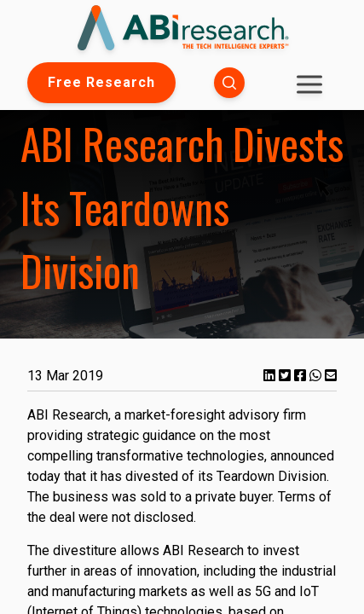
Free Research (101, 82)
